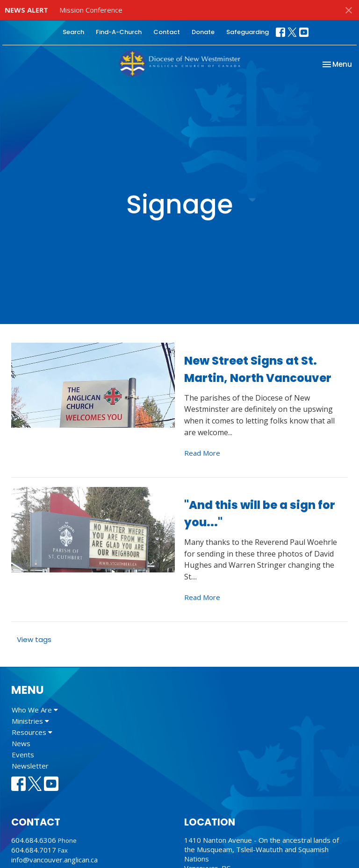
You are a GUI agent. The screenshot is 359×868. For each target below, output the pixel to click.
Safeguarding (248, 32)
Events (23, 755)
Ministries (30, 721)
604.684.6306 (34, 840)
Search (73, 32)
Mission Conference (91, 10)
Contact (167, 32)
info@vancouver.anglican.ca (54, 860)
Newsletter (30, 766)
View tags (34, 639)
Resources (32, 732)
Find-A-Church (119, 32)
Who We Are (35, 710)
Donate (203, 32)
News (21, 743)
